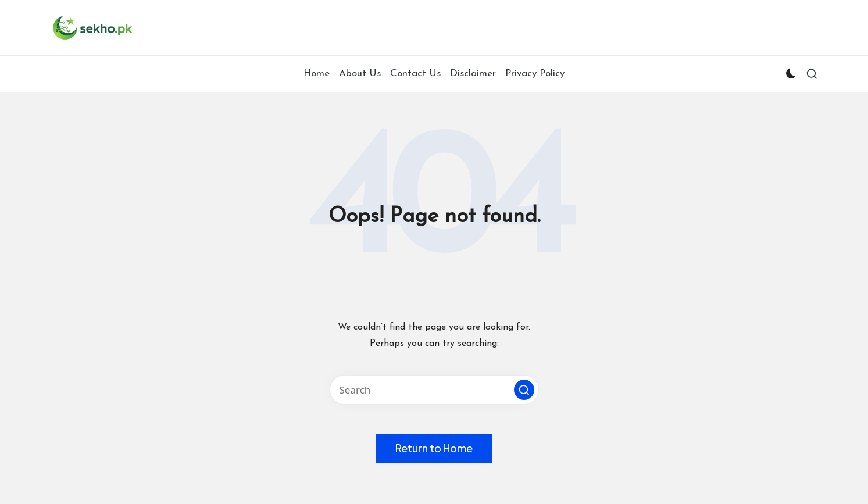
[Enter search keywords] (434, 390)
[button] (524, 390)
